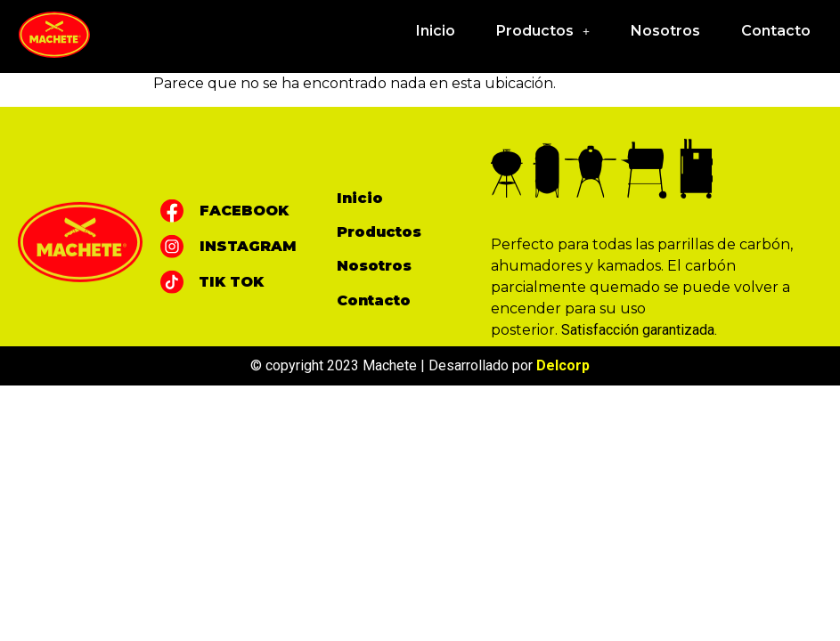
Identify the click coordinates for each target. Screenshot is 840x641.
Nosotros (665, 31)
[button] (543, 31)
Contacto (776, 31)
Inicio (436, 31)
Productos (543, 31)
